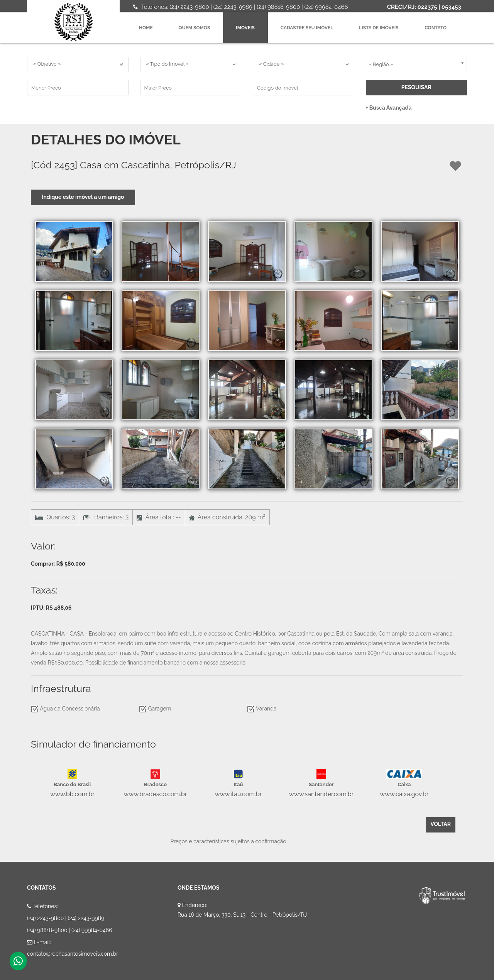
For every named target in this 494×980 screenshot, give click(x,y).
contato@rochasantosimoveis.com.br (73, 954)
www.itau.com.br (238, 794)
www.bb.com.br (72, 794)
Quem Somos (195, 28)
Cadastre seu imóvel (307, 28)
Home (146, 28)
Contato (436, 28)
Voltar (441, 824)
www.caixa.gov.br (404, 794)
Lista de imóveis (379, 28)
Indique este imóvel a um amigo (83, 197)
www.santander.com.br (321, 794)
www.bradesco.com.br (155, 794)
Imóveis (245, 28)
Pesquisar (416, 87)
